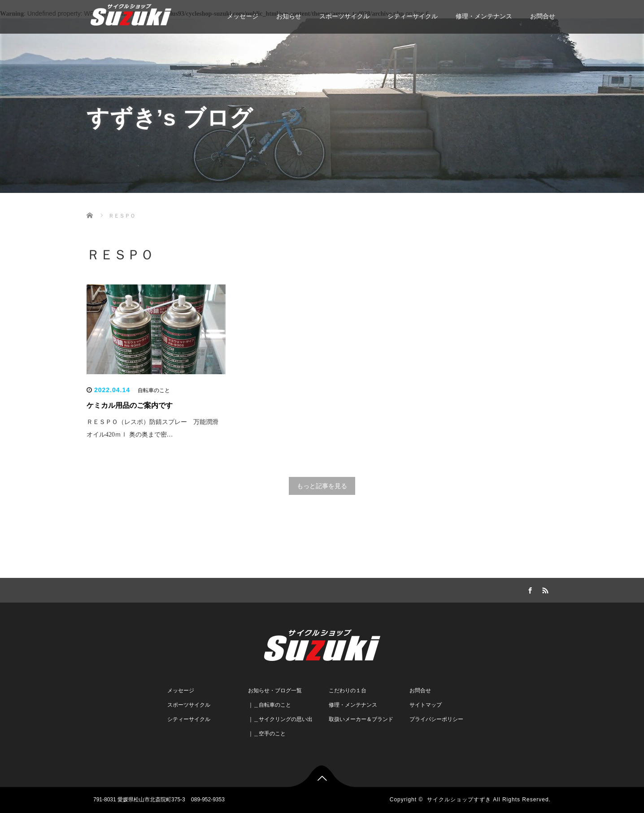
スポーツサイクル (344, 16)
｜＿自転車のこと (270, 705)
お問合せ (543, 16)
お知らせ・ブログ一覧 (275, 691)
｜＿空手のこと (267, 734)
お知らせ (289, 16)
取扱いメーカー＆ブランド (361, 719)
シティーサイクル (413, 16)
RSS (544, 589)
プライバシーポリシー (436, 719)
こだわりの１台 (348, 691)
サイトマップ (426, 705)
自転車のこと (154, 390)
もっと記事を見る (322, 486)
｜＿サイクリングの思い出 (280, 719)
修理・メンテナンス (484, 16)
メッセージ (243, 16)
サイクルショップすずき (459, 800)
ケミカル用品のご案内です (130, 405)
